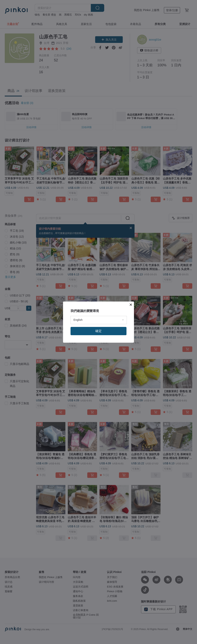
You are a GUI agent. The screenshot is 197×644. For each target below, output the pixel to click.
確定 (98, 331)
